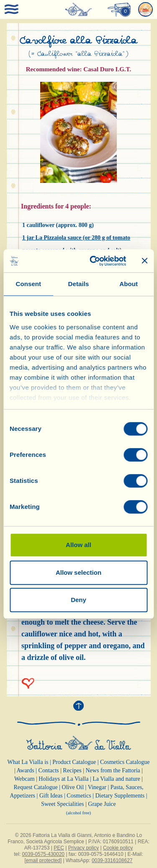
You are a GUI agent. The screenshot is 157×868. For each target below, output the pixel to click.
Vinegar (97, 787)
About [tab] (129, 284)
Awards (25, 770)
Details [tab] (79, 284)
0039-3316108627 (112, 860)
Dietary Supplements (120, 796)
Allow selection (78, 572)
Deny (78, 600)
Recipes (72, 770)
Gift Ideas (51, 796)
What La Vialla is (28, 762)
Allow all (78, 545)
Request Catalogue (35, 787)
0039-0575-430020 (43, 854)
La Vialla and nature (116, 779)
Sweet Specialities (62, 804)
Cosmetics (79, 796)
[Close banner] (144, 261)
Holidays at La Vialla (63, 779)
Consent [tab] (28, 284)
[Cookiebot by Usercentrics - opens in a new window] (94, 261)
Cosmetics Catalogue (125, 762)
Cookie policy (118, 848)
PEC (59, 848)
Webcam (24, 779)
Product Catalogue (74, 762)
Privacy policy (84, 848)
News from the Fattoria (113, 770)
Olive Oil (73, 787)
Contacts (49, 770)
